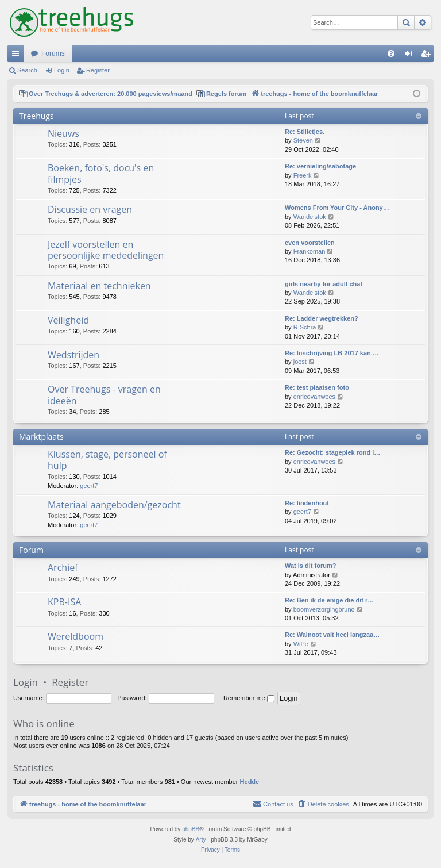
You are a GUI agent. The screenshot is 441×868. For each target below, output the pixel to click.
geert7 (89, 486)
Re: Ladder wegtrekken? (322, 318)
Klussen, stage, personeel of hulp (107, 460)
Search (27, 70)
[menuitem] (391, 53)
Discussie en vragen (90, 209)
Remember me (249, 698)
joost (300, 362)
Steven (303, 140)
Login (62, 70)
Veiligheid (68, 320)
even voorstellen (310, 243)
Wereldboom (76, 636)
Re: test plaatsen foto (317, 387)
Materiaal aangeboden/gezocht (114, 505)
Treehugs (36, 116)
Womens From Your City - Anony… (337, 208)
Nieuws (63, 133)
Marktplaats (41, 437)
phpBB (191, 829)
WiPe (301, 644)
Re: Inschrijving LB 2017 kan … (332, 353)
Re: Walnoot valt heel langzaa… (332, 635)
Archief (63, 567)
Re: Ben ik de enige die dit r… (329, 600)
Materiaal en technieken (99, 286)
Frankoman (310, 251)
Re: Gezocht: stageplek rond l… (332, 452)
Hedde (250, 782)
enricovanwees (314, 397)
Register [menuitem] (428, 56)
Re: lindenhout (307, 503)
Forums (53, 53)
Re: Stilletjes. (305, 132)
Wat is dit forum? (310, 566)
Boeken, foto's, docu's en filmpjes (101, 173)
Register (98, 70)
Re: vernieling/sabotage (320, 166)
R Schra (305, 327)
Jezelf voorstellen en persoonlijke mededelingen (106, 250)
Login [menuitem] (411, 56)
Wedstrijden (73, 355)
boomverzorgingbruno (324, 609)
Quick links (18, 56)
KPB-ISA (64, 602)
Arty (201, 840)
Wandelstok (310, 217)
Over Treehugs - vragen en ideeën (104, 395)
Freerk (303, 175)
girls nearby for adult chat (324, 284)
